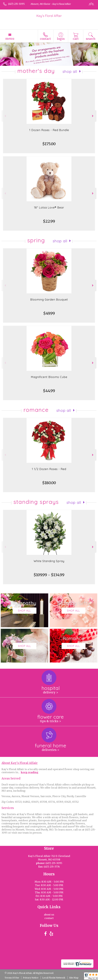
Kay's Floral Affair (49, 16)
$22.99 (49, 221)
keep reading (29, 772)
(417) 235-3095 (16, 4)
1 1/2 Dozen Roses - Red (49, 469)
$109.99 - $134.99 (49, 575)
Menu (10, 39)
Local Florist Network (54, 978)
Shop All (70, 71)
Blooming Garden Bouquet (49, 300)
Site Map (74, 978)
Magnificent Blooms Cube (49, 377)
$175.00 (49, 144)
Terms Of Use (12, 978)
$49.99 (49, 313)
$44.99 (49, 391)
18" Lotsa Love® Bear (49, 208)
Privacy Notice (31, 978)
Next (93, 116)
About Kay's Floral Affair (20, 763)
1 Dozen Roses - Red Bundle (49, 130)
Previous (5, 116)
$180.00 (49, 483)
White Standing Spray (49, 561)
